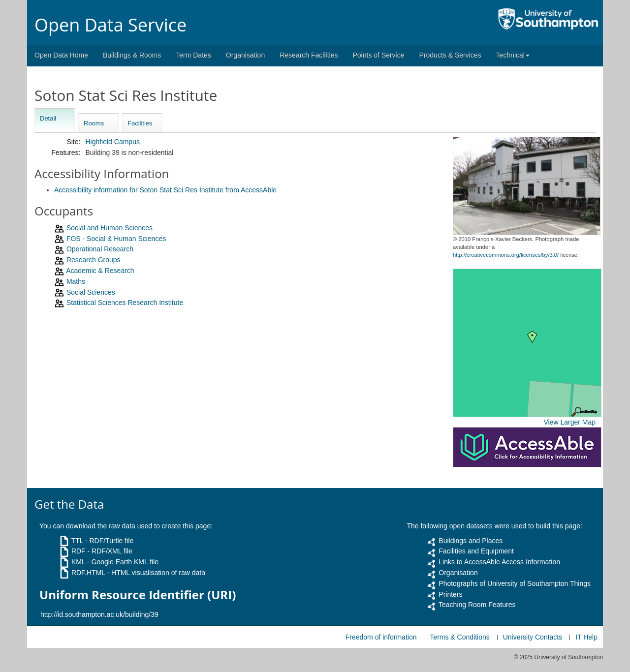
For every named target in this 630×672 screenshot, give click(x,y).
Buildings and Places (471, 541)
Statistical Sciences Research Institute (125, 303)
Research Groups (94, 260)
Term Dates (193, 55)
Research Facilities (309, 55)
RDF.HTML (88, 573)
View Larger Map (569, 422)
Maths (76, 281)
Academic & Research (100, 271)
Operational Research (100, 249)
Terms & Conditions (459, 637)
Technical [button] (513, 55)
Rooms (94, 123)
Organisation (245, 55)
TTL (77, 541)
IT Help (586, 637)
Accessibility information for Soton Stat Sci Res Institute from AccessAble (165, 190)
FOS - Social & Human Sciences (116, 239)
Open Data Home (61, 55)
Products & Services (450, 55)
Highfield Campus (112, 142)
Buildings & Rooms (132, 55)
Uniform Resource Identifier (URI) (138, 595)
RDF (79, 551)
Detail (48, 118)
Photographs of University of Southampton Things (515, 583)
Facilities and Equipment (476, 551)
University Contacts (533, 637)
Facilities (140, 123)
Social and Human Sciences (110, 228)
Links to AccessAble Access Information (499, 562)
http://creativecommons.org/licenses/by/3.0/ (506, 255)
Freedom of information (381, 637)
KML (78, 562)
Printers (450, 594)
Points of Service (378, 55)
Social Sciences (91, 292)
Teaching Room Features (477, 605)
